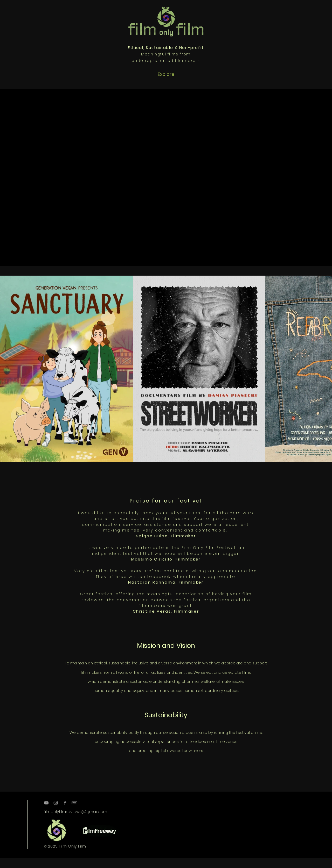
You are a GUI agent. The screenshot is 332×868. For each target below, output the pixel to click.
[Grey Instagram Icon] (56, 803)
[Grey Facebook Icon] (65, 803)
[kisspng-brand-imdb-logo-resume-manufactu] (74, 803)
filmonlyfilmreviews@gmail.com (75, 812)
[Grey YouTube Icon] (46, 803)
